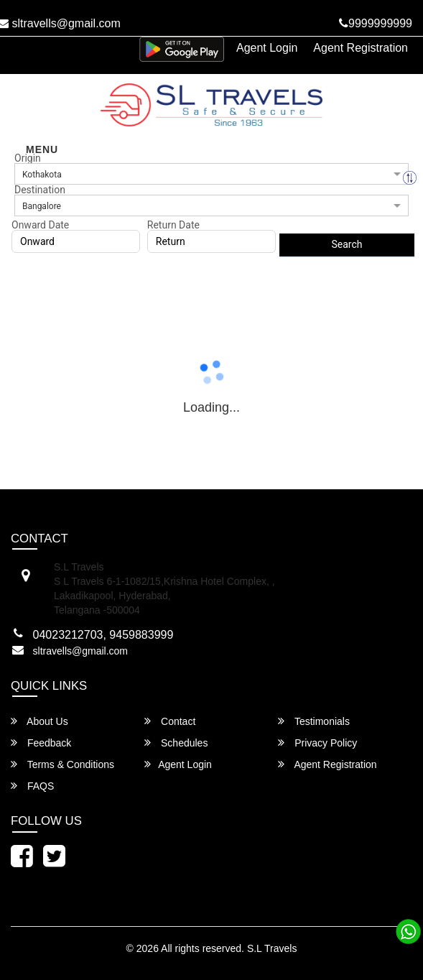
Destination (40, 190)
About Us (39, 721)
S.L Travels (272, 948)
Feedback (41, 743)
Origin (28, 158)
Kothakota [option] (42, 175)
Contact (170, 721)
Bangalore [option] (42, 206)
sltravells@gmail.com (80, 651)
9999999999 (376, 23)
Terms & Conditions (62, 764)
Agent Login (267, 48)
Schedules (176, 743)
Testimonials (314, 721)
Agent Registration (361, 48)
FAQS (32, 786)
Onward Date (40, 225)
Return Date (173, 225)
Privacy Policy (317, 743)
